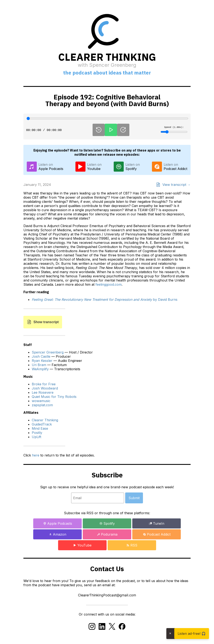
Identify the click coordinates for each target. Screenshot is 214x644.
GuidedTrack (42, 424)
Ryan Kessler (42, 361)
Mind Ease (40, 428)
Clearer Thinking (45, 420)
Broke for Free (44, 384)
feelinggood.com (109, 284)
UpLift (36, 437)
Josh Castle (41, 356)
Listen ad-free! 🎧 (192, 634)
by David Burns (105, 300)
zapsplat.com (42, 405)
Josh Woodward (45, 388)
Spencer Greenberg (48, 352)
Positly (37, 433)
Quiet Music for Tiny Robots (54, 397)
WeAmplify (40, 369)
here (36, 455)
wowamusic (41, 401)
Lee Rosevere (43, 392)
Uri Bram (39, 365)
